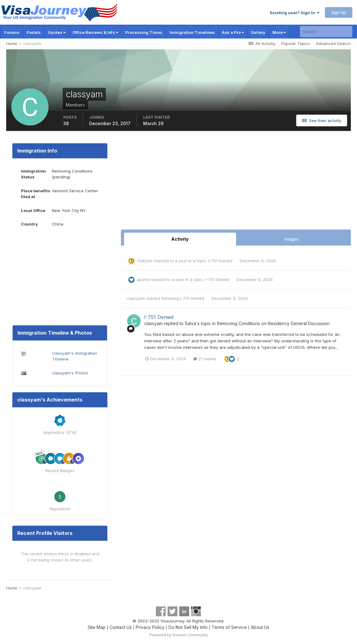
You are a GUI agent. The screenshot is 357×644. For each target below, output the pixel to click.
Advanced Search (333, 43)
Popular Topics (296, 43)
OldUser (145, 261)
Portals (34, 32)
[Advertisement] (236, 183)
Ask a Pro (233, 32)
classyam (136, 298)
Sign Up (339, 12)
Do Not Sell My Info (188, 627)
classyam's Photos (70, 373)
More (279, 32)
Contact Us (121, 627)
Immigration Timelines (192, 32)
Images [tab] (292, 239)
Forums (12, 32)
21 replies (205, 359)
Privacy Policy (150, 627)
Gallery (258, 32)
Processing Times (144, 32)
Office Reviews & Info (95, 32)
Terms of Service (229, 627)
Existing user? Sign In (295, 13)
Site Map (97, 627)
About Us (260, 627)
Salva (190, 323)
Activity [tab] (180, 239)
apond (143, 279)
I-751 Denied (221, 261)
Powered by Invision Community (179, 635)
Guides (57, 32)
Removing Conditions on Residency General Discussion (273, 323)
